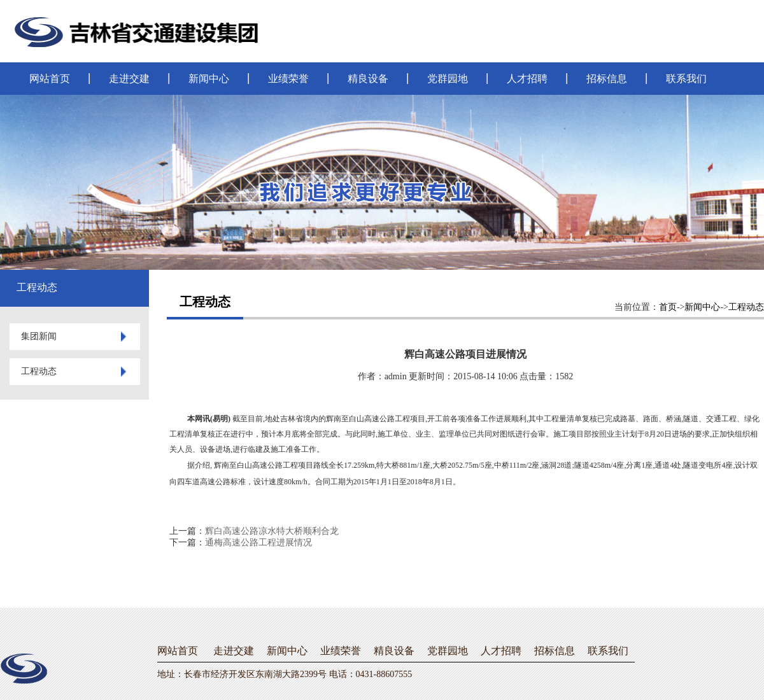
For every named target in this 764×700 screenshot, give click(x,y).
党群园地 (448, 79)
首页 (668, 307)
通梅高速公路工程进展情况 (258, 542)
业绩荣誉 (288, 79)
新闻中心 (209, 79)
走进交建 (129, 79)
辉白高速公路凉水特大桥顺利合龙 (272, 531)
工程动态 (746, 307)
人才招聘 (527, 79)
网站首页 (50, 79)
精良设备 (368, 79)
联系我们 (686, 79)
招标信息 (607, 79)
